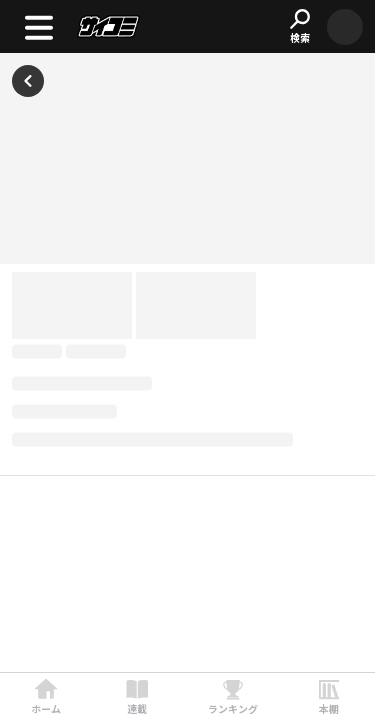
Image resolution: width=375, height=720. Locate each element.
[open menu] (38, 26)
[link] (46, 696)
